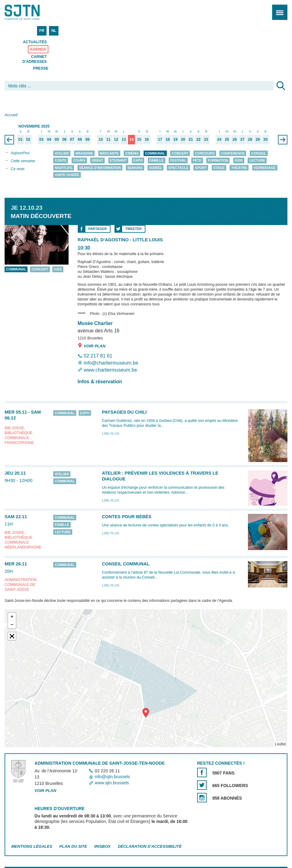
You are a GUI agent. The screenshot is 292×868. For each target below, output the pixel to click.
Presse (41, 68)
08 (80, 140)
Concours (205, 153)
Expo (138, 161)
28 (250, 140)
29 (258, 140)
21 (191, 140)
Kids (239, 161)
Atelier (62, 153)
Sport (201, 168)
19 (175, 140)
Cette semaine (23, 161)
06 (65, 140)
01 (21, 140)
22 (198, 140)
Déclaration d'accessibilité (150, 846)
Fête (197, 161)
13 (124, 140)
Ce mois (18, 169)
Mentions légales (32, 846)
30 (265, 140)
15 (139, 140)
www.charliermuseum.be (110, 370)
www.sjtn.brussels (112, 783)
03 (41, 140)
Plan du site (73, 846)
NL (54, 31)
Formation (218, 161)
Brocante (109, 153)
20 (183, 140)
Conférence (233, 153)
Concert (180, 153)
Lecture (257, 161)
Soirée (155, 168)
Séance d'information (100, 168)
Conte (61, 161)
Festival (178, 161)
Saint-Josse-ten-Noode (31, 12)
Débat (97, 161)
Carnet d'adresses (34, 59)
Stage (219, 168)
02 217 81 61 (98, 356)
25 (227, 140)
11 (108, 140)
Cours (79, 161)
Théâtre (239, 168)
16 (147, 140)
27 (242, 140)
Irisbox (102, 846)
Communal (155, 153)
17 (160, 140)
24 (219, 140)
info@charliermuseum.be (111, 363)
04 (49, 140)
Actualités (35, 42)
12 (116, 140)
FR (42, 31)
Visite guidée (67, 175)
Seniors (135, 168)
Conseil (259, 153)
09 (88, 140)
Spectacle (178, 168)
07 (72, 140)
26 (235, 140)
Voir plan (92, 346)
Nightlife (64, 168)
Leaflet (280, 744)
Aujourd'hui (20, 153)
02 (28, 140)
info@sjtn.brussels (112, 777)
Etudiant (118, 161)
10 (101, 140)
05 (57, 140)
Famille (157, 161)
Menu (278, 9)
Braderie (84, 153)
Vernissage (265, 168)
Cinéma (132, 153)
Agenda (38, 49)
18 (168, 140)
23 (206, 140)
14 (132, 140)
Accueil (11, 115)
